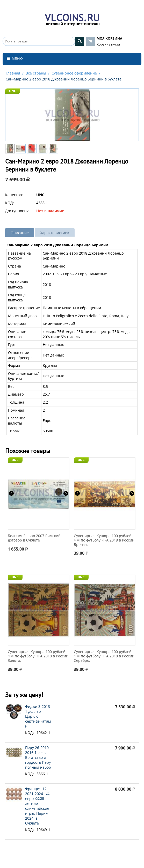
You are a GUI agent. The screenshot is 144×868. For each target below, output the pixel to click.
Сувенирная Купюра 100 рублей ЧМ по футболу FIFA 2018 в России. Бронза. (105, 540)
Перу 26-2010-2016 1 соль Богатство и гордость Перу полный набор (38, 757)
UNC (13, 91)
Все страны (36, 73)
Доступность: (17, 211)
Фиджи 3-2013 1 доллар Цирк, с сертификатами (38, 716)
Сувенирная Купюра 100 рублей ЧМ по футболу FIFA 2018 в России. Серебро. (105, 656)
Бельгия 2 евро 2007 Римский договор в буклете (34, 538)
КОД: (10, 203)
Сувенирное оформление (74, 73)
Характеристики (55, 233)
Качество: (14, 195)
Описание (20, 233)
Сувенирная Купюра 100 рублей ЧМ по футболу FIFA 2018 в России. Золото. (39, 656)
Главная (13, 73)
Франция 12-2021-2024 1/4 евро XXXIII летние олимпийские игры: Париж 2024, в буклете (37, 806)
